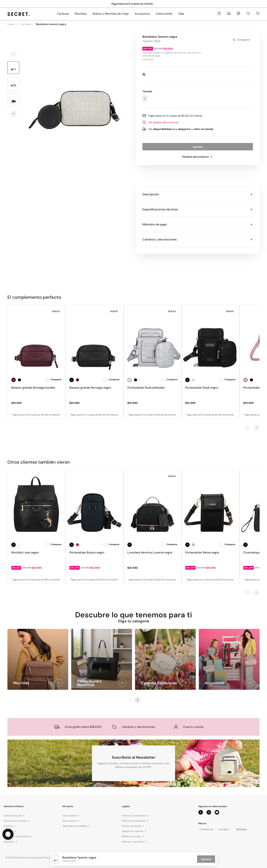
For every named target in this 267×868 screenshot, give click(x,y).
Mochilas (81, 14)
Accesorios (142, 14)
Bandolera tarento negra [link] (51, 24)
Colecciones (164, 14)
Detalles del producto (198, 157)
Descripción (198, 194)
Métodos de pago (198, 224)
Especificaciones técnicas (198, 209)
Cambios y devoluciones (198, 239)
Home (11, 24)
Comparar (53, 380)
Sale (181, 14)
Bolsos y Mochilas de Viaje (111, 14)
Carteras (63, 14)
